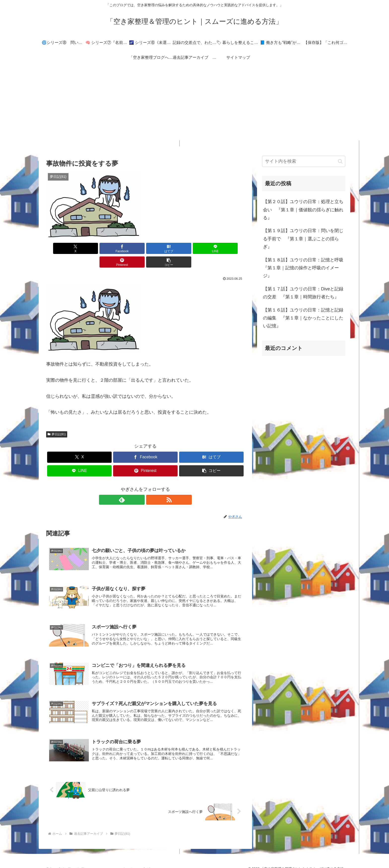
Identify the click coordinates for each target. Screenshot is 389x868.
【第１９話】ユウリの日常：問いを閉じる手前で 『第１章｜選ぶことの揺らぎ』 (303, 239)
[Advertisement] (194, 106)
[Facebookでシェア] (95, 248)
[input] (304, 161)
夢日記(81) (57, 421)
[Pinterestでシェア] (195, 248)
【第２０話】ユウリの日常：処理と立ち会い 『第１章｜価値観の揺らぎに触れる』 (303, 210)
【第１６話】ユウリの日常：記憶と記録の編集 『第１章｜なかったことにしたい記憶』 (303, 318)
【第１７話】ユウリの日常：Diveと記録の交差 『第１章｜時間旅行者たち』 (303, 293)
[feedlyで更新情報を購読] (140, 486)
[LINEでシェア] (162, 248)
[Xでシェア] (62, 248)
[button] (229, 248)
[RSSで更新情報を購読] (151, 486)
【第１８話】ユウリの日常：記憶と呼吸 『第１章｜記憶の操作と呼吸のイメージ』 (304, 268)
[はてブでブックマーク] (129, 248)
